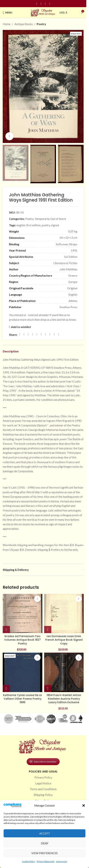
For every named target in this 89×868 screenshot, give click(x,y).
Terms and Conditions (43, 789)
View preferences (44, 853)
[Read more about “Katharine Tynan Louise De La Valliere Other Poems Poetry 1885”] (6, 688)
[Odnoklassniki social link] (41, 335)
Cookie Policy (28, 861)
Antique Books (24, 24)
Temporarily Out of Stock (50, 219)
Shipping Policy (43, 795)
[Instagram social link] (41, 4)
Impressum (62, 861)
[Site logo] (43, 12)
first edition (34, 225)
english (21, 225)
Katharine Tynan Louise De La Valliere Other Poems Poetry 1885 (22, 699)
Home (7, 24)
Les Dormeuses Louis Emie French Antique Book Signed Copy (64, 640)
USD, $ (63, 13)
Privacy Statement (45, 861)
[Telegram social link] (54, 335)
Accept (45, 833)
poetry (46, 225)
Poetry (41, 24)
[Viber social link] (59, 335)
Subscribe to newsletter (43, 762)
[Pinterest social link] (45, 4)
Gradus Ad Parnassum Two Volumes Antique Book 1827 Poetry (22, 640)
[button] (84, 805)
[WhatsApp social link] (46, 335)
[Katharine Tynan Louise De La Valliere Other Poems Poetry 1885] (23, 672)
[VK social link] (50, 335)
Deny (45, 843)
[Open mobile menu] (7, 13)
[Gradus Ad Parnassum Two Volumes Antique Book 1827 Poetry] (23, 614)
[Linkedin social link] (50, 4)
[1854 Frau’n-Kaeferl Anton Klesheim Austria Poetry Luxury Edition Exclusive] (64, 672)
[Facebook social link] (37, 4)
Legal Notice (43, 783)
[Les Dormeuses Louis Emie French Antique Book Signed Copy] (64, 614)
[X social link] (24, 335)
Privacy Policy (43, 777)
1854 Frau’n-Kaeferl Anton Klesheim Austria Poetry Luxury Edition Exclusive (64, 699)
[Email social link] (28, 335)
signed (55, 225)
